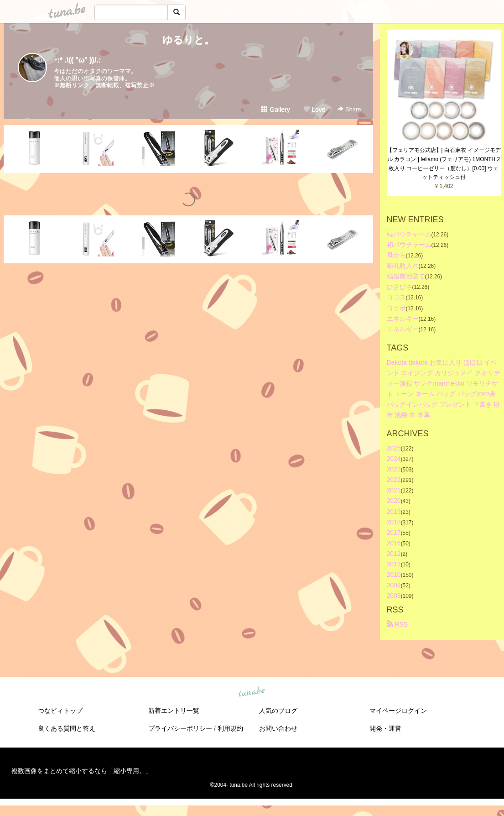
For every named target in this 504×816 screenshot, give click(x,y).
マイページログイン (398, 711)
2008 (394, 596)
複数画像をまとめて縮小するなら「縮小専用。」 (82, 771)
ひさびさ (400, 287)
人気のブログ (278, 711)
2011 (394, 564)
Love (314, 110)
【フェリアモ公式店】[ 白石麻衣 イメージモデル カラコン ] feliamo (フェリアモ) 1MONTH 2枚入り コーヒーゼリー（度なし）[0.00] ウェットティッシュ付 (444, 164)
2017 (394, 533)
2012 (394, 554)
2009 (394, 585)
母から (396, 255)
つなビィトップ (60, 711)
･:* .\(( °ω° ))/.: (78, 60)
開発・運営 (385, 728)
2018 (394, 522)
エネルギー (403, 319)
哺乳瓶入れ (403, 266)
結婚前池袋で (406, 276)
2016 (394, 543)
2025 (394, 448)
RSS (397, 624)
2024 (394, 459)
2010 (394, 575)
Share (349, 109)
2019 (394, 512)
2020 (394, 501)
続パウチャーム (409, 234)
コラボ (396, 308)
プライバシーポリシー (180, 728)
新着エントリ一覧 (174, 711)
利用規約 (230, 728)
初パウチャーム (409, 245)
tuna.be (252, 692)
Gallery (275, 110)
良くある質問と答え (67, 728)
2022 (394, 480)
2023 (394, 469)
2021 (394, 490)
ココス (396, 297)
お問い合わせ (278, 728)
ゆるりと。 (188, 40)
